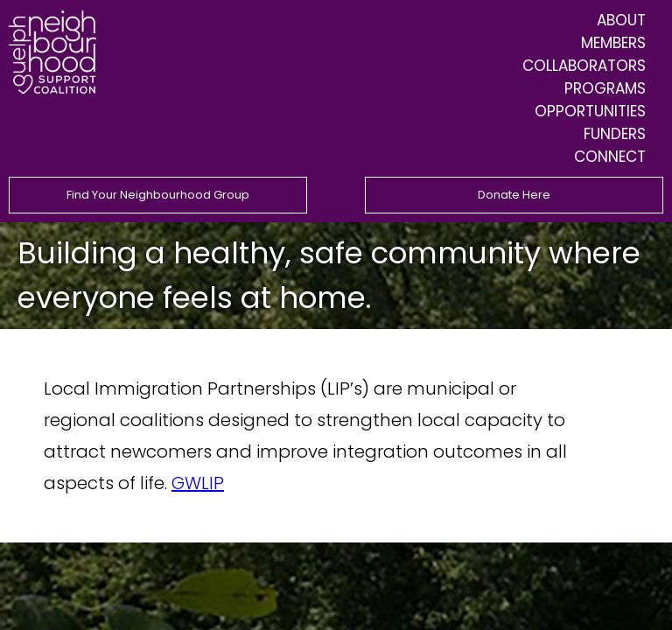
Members (613, 43)
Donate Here (514, 195)
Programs (605, 88)
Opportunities (590, 111)
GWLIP (198, 483)
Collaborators (584, 66)
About (621, 20)
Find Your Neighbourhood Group (158, 195)
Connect (610, 157)
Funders (615, 134)
